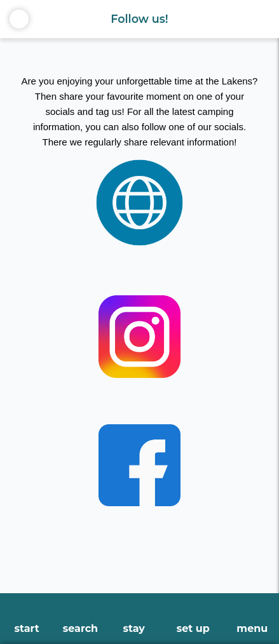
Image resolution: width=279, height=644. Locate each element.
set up (193, 628)
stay (133, 628)
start (27, 628)
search (80, 628)
